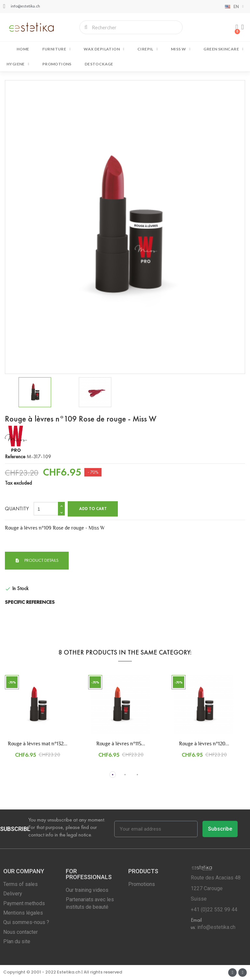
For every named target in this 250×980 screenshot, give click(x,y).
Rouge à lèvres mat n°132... (38, 744)
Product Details (41, 560)
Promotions (57, 64)
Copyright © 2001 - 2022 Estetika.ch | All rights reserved (63, 972)
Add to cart (93, 509)
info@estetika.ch (216, 927)
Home (23, 49)
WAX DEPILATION (104, 49)
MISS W (181, 49)
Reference (15, 456)
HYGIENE (18, 64)
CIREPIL (148, 49)
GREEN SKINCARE (223, 49)
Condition (15, 576)
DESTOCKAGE (99, 64)
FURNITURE (57, 49)
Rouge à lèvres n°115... (121, 744)
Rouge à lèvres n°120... (204, 744)
